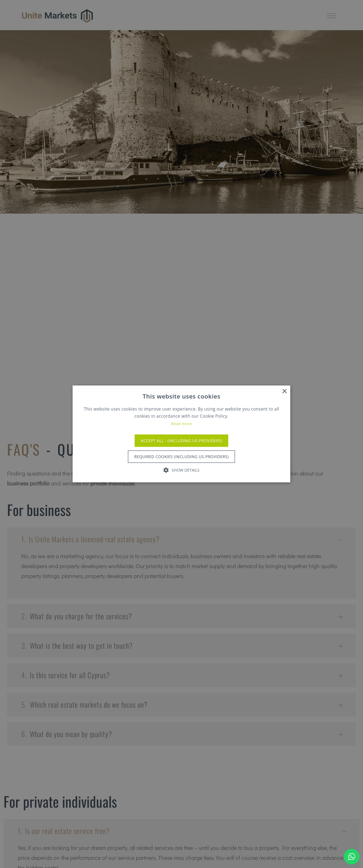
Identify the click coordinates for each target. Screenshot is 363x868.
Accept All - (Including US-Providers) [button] (181, 441)
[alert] (181, 434)
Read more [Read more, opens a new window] (182, 424)
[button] (181, 470)
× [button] (284, 392)
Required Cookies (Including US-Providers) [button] (181, 457)
